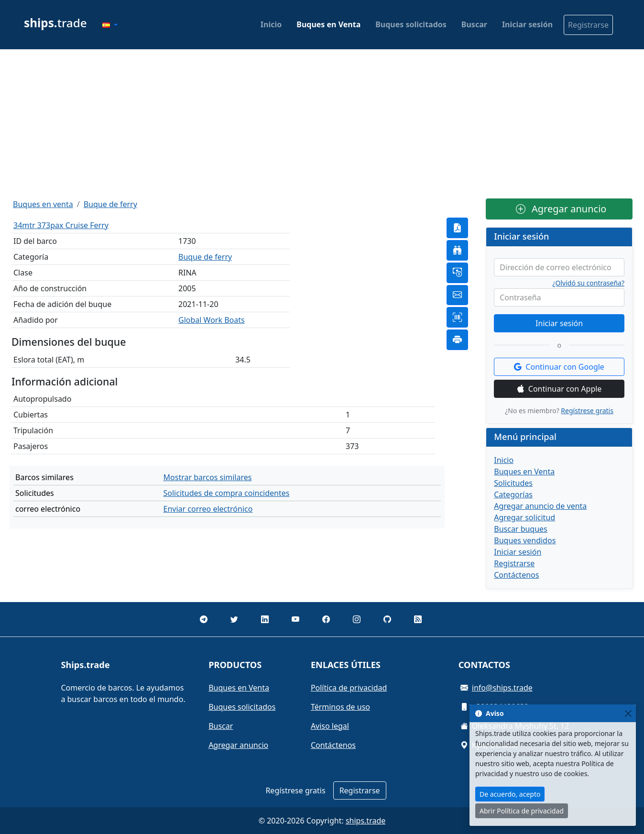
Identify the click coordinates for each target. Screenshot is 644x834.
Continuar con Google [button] (559, 367)
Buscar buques (521, 529)
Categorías (513, 494)
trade (55, 23)
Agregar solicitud (524, 517)
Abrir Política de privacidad (522, 811)
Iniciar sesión (527, 24)
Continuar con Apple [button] (559, 389)
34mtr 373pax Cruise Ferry (61, 225)
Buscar (474, 24)
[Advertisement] (322, 124)
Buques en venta (43, 204)
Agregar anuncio (561, 209)
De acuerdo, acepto (510, 794)
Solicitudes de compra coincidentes (227, 493)
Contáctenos (516, 575)
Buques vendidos (525, 540)
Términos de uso (340, 707)
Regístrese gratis (587, 411)
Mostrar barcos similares (208, 477)
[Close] (628, 713)
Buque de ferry (110, 204)
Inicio (271, 24)
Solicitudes (513, 483)
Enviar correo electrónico (208, 509)
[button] (110, 25)
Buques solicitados (411, 24)
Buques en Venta (328, 24)
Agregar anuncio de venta (540, 506)
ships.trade (366, 821)
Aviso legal (330, 726)
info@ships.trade (502, 688)
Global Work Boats (212, 320)
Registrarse (588, 25)
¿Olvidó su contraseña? (589, 283)
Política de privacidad (349, 688)
